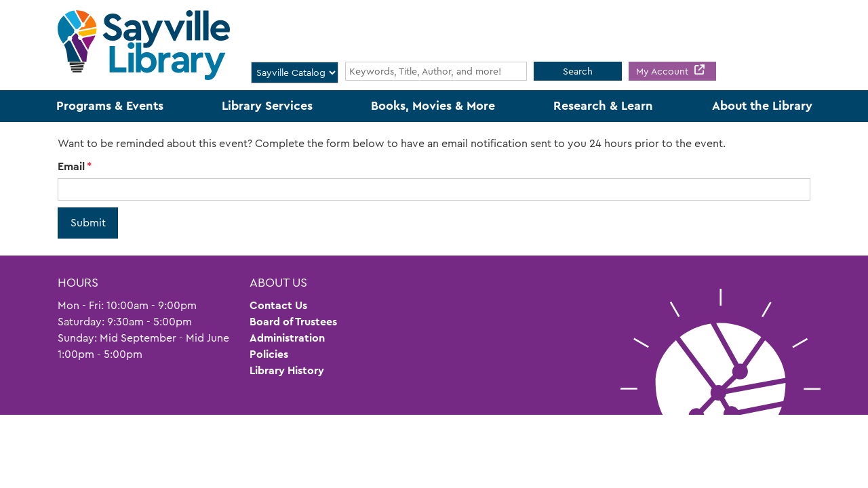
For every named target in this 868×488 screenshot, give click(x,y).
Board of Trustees (293, 322)
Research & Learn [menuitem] (603, 106)
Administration (287, 338)
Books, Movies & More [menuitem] (433, 106)
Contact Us (278, 305)
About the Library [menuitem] (762, 106)
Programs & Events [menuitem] (110, 106)
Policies (269, 354)
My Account (664, 71)
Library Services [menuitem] (267, 106)
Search (578, 71)
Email (71, 166)
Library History (287, 370)
